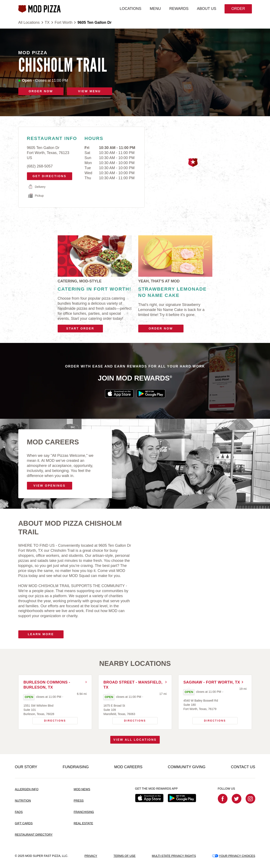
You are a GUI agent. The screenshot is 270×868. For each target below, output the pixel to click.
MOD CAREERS (128, 767)
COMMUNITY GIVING (187, 767)
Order (238, 9)
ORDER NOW (41, 91)
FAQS (19, 812)
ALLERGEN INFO (27, 789)
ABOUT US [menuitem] (207, 9)
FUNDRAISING (76, 767)
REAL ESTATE (83, 823)
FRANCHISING (84, 812)
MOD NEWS (82, 789)
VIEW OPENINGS (50, 486)
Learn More (41, 634)
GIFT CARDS (24, 823)
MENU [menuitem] (155, 9)
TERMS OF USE (124, 856)
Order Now (161, 328)
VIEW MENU (89, 91)
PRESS (79, 801)
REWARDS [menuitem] (179, 9)
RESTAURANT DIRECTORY (34, 835)
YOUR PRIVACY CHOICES (234, 856)
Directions (49, 720)
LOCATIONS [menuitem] (131, 9)
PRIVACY (91, 856)
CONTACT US (243, 767)
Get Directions (48, 175)
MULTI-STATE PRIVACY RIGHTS (174, 856)
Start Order (80, 328)
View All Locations (135, 740)
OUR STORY (26, 767)
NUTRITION (23, 801)
